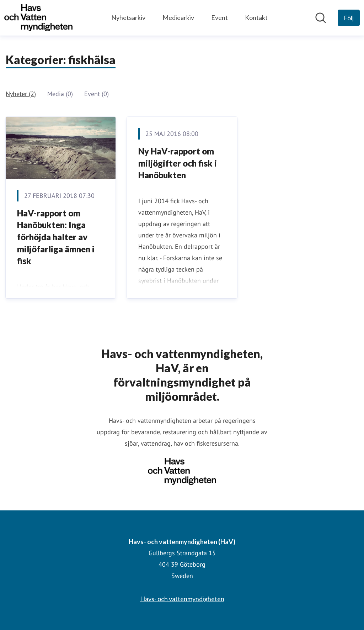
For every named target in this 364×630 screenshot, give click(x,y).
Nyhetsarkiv (128, 17)
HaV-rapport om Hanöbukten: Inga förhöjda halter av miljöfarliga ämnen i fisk (56, 237)
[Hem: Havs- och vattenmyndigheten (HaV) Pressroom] (38, 18)
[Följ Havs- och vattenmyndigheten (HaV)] (349, 18)
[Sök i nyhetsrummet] (321, 18)
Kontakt (256, 17)
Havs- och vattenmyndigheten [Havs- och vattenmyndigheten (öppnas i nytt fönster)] (182, 599)
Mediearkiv (178, 17)
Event (220, 17)
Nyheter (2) (21, 94)
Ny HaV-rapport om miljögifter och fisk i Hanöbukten (178, 163)
